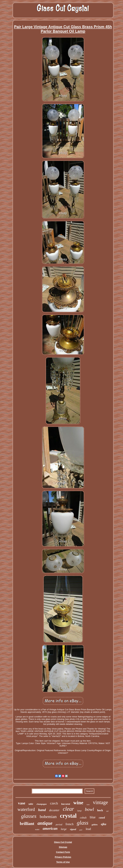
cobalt (83, 818)
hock (100, 810)
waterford (26, 809)
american (50, 829)
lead (88, 829)
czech (54, 803)
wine (78, 803)
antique (45, 823)
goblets (95, 825)
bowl (89, 809)
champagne (42, 804)
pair (81, 830)
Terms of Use (63, 862)
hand (42, 810)
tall (107, 811)
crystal (68, 816)
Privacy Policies (63, 857)
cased (102, 818)
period (59, 824)
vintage (100, 802)
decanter (54, 810)
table (31, 804)
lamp (79, 811)
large (64, 829)
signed (73, 829)
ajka (104, 824)
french (70, 824)
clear (68, 809)
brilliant (27, 824)
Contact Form (63, 852)
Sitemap (63, 847)
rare (88, 804)
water (37, 829)
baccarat (66, 804)
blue (93, 817)
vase (22, 803)
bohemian (48, 817)
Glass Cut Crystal (63, 842)
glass (83, 823)
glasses (29, 816)
